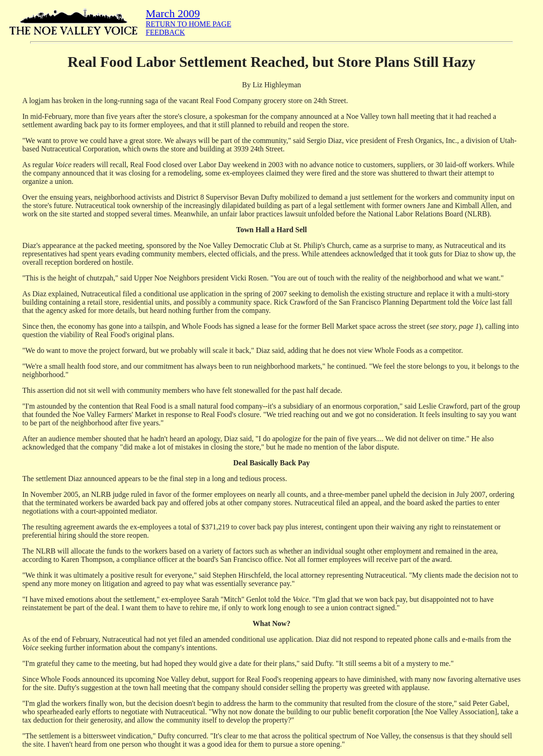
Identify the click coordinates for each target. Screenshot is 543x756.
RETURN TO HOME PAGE (188, 24)
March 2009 (173, 13)
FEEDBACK (165, 32)
